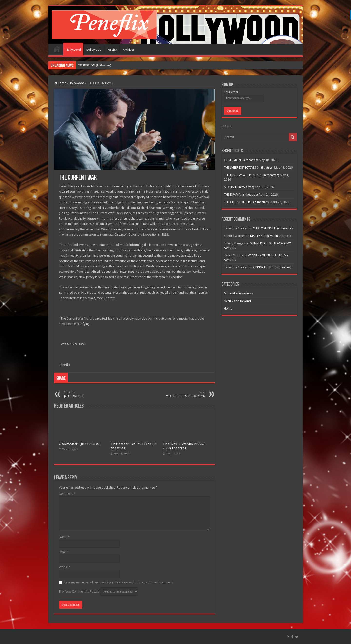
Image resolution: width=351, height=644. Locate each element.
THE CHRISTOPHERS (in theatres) (247, 202)
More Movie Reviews (238, 293)
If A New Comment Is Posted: (99, 592)
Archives (129, 50)
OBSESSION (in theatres (94, 65)
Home (57, 49)
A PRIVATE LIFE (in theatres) (272, 267)
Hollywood (73, 50)
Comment (67, 494)
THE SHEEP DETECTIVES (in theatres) (249, 167)
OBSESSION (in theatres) (80, 444)
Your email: (232, 92)
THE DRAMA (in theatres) (241, 195)
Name (64, 537)
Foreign (112, 50)
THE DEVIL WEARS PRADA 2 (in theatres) (184, 446)
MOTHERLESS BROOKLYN (180, 394)
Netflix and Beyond (237, 301)
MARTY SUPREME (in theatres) (273, 228)
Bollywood (94, 50)
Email (64, 552)
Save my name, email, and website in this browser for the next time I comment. (119, 582)
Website (65, 567)
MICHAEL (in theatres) (239, 187)
